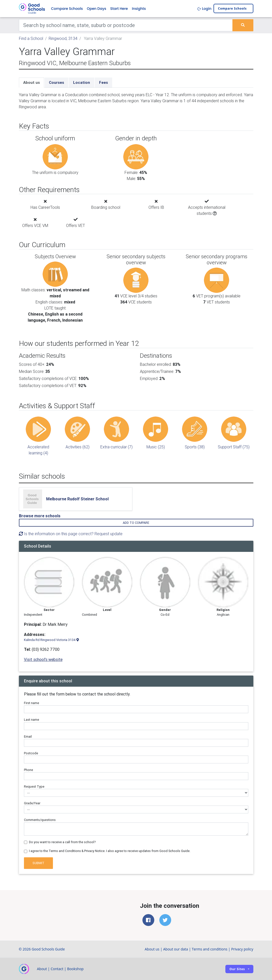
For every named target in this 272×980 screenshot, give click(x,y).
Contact (57, 969)
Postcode (31, 753)
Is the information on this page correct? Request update (71, 534)
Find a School (31, 38)
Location (82, 82)
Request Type (34, 786)
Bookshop (75, 969)
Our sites (237, 969)
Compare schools (232, 9)
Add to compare (136, 523)
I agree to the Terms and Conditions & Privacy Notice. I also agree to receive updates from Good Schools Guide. (110, 851)
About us (32, 82)
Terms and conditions (210, 949)
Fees (103, 82)
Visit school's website (43, 659)
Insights (139, 9)
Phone (28, 770)
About (42, 969)
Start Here (119, 9)
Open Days (96, 9)
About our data (176, 949)
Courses (56, 82)
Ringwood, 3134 (63, 38)
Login (204, 9)
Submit (38, 863)
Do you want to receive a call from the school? (62, 842)
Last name (32, 720)
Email (28, 737)
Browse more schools (40, 516)
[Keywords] (126, 25)
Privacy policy (242, 949)
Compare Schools (67, 9)
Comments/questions (40, 820)
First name (32, 703)
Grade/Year (32, 803)
